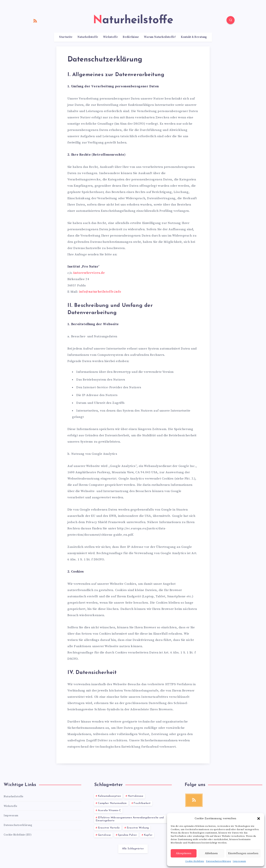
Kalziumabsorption (109, 796)
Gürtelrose (104, 835)
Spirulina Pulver (127, 835)
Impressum (239, 861)
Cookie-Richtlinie (195, 861)
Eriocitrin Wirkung (138, 828)
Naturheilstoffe (88, 37)
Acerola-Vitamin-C (110, 810)
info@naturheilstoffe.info (100, 292)
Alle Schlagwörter (133, 849)
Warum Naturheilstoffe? (160, 37)
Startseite (66, 37)
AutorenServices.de (89, 273)
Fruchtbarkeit (142, 803)
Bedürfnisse (131, 37)
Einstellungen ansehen (243, 853)
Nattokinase (136, 796)
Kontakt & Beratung (194, 37)
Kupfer (148, 835)
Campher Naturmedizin (112, 803)
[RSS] (35, 21)
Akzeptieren (184, 853)
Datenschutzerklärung (218, 861)
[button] (259, 819)
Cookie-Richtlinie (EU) (18, 835)
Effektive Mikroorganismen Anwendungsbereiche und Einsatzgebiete (130, 819)
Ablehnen (211, 853)
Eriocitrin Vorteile (109, 828)
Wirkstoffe (110, 37)
